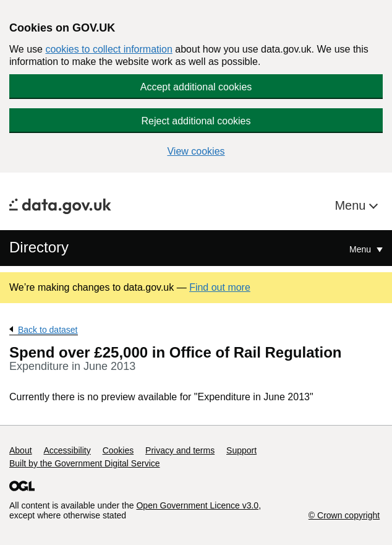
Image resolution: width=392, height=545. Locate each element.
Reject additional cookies (196, 121)
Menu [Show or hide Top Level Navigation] (361, 249)
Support (241, 450)
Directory (39, 247)
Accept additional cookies (196, 87)
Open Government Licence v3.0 (197, 505)
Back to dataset (48, 330)
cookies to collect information (109, 49)
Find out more (220, 287)
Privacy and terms (180, 450)
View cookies (196, 151)
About (21, 450)
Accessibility (67, 450)
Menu (352, 205)
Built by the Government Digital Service (85, 463)
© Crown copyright (344, 515)
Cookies (118, 450)
